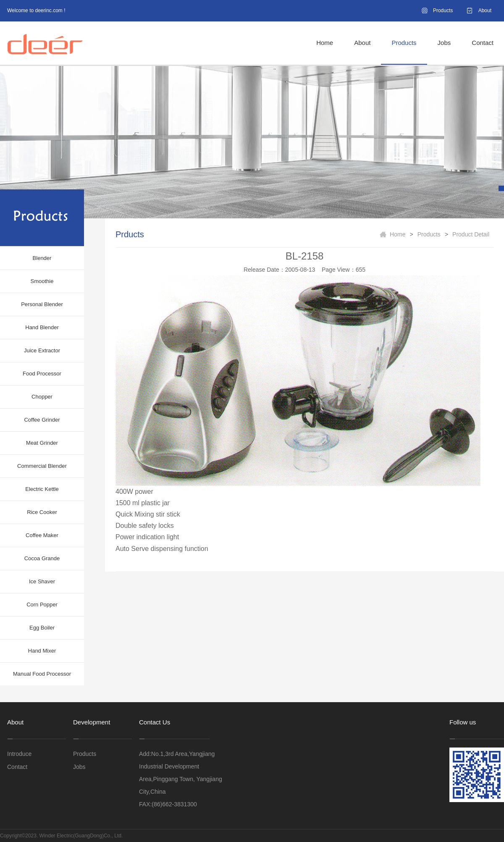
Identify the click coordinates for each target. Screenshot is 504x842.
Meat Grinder (42, 443)
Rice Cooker (42, 512)
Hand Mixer (42, 651)
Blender (42, 258)
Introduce (19, 754)
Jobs (444, 43)
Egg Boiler (42, 628)
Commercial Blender (42, 466)
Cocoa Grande (42, 558)
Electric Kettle (42, 489)
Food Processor (42, 374)
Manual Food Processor (42, 674)
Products (443, 10)
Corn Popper (42, 605)
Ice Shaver (42, 581)
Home (325, 43)
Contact (483, 43)
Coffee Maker (42, 535)
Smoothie (42, 281)
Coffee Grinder (42, 420)
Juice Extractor (42, 350)
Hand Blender (42, 327)
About (485, 10)
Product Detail (471, 234)
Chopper (42, 397)
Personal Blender (42, 304)
